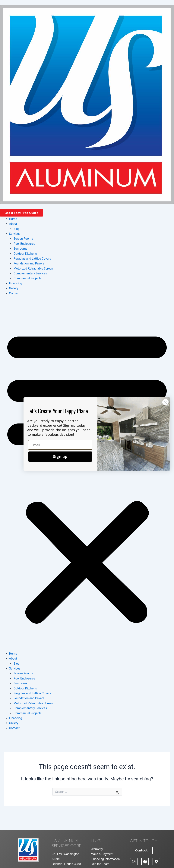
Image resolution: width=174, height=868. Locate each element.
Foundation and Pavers (29, 263)
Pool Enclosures (24, 244)
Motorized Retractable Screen (33, 269)
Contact (14, 293)
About (13, 224)
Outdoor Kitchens (25, 254)
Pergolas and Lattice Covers (32, 259)
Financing (16, 283)
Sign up (60, 456)
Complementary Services (30, 273)
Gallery (14, 288)
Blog (17, 229)
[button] (87, 476)
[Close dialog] (165, 402)
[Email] (60, 445)
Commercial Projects (28, 278)
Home (13, 219)
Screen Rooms (23, 239)
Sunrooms (20, 249)
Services (15, 234)
